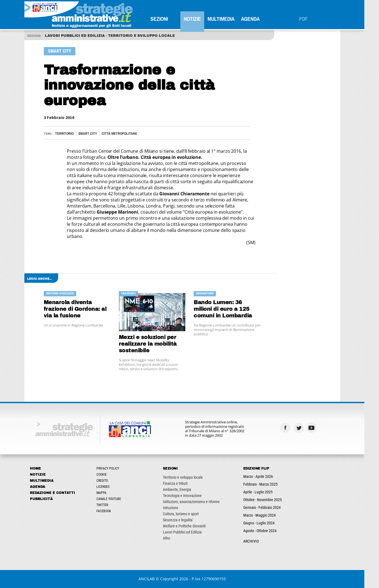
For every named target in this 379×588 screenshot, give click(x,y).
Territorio (72, 134)
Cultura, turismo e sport (188, 514)
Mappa (109, 493)
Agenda (258, 19)
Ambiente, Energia (184, 489)
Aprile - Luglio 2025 (265, 492)
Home (43, 468)
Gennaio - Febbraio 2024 (269, 507)
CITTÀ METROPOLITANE (127, 134)
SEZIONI (166, 19)
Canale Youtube (116, 499)
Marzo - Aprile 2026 (265, 476)
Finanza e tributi (182, 483)
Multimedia (228, 19)
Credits (109, 481)
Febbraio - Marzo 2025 (268, 484)
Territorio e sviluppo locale (190, 477)
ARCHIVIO (258, 541)
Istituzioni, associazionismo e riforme (199, 502)
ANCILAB (154, 579)
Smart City (95, 134)
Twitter (109, 505)
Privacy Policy (115, 468)
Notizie (199, 19)
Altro (174, 538)
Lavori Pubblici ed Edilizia (189, 532)
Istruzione (178, 508)
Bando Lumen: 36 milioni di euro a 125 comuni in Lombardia (230, 309)
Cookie (109, 475)
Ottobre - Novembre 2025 (270, 500)
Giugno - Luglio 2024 (266, 523)
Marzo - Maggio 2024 (267, 515)
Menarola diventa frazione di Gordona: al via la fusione (82, 309)
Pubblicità (48, 499)
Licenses (110, 487)
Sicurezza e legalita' (185, 520)
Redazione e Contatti (60, 493)
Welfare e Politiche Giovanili (191, 526)
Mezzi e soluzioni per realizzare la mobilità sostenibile (155, 344)
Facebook (111, 511)
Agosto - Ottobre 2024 (267, 531)
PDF (311, 19)
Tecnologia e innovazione (189, 496)
